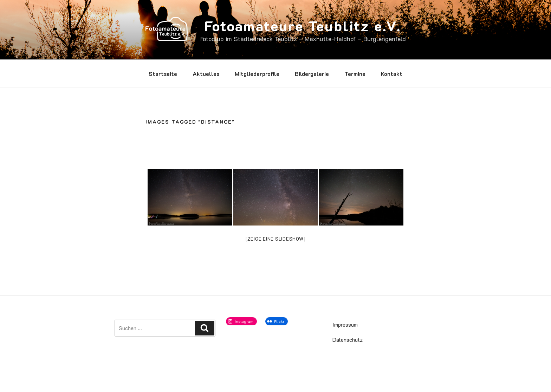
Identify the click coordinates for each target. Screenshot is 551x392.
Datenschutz (348, 339)
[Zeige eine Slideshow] (276, 239)
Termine (355, 74)
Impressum (345, 324)
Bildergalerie (312, 74)
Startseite (163, 74)
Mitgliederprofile (257, 74)
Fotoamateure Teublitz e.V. (303, 26)
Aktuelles (206, 74)
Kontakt (392, 74)
